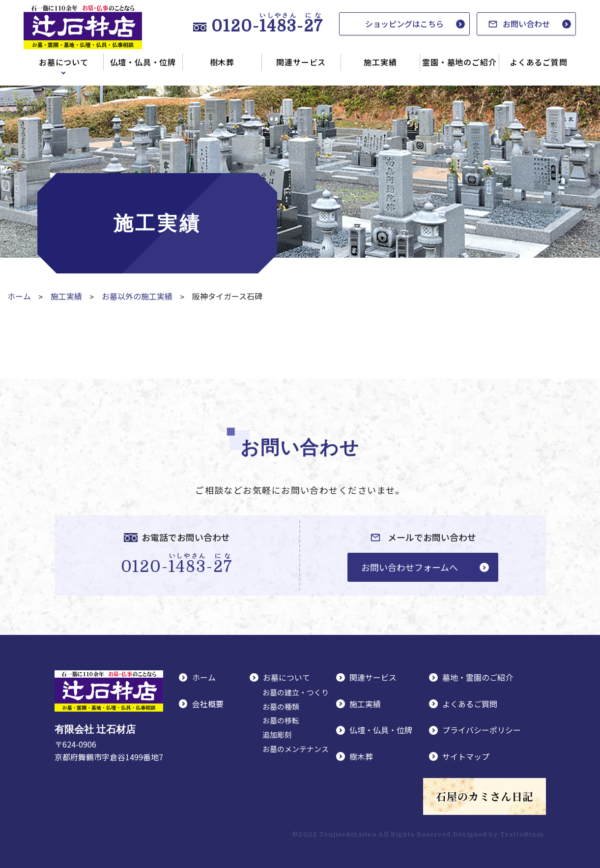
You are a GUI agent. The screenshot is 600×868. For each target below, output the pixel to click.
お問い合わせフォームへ (410, 567)
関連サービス (301, 62)
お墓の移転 (281, 720)
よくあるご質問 (539, 62)
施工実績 (380, 62)
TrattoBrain (522, 833)
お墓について (64, 62)
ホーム (19, 296)
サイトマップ (466, 755)
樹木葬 (222, 62)
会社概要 (208, 703)
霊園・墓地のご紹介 (459, 62)
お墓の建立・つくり (296, 691)
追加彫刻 (277, 734)
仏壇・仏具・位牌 (143, 62)
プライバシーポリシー (482, 729)
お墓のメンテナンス (296, 748)
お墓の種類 (281, 705)
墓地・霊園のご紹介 (478, 677)
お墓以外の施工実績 (137, 296)
